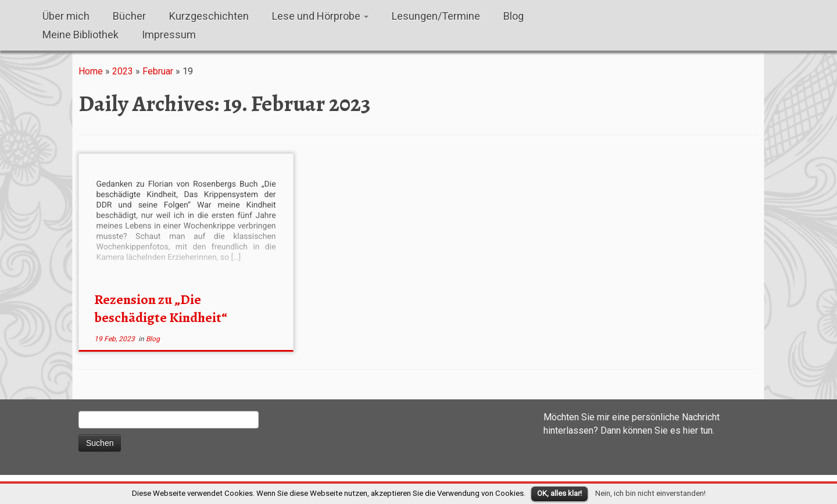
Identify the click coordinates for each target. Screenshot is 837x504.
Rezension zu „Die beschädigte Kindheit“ (161, 308)
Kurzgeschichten (209, 16)
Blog (514, 16)
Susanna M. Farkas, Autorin (0, 12)
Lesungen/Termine (436, 16)
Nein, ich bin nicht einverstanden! (650, 493)
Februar (158, 71)
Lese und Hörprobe (320, 16)
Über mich (66, 16)
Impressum (169, 35)
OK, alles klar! (559, 493)
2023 (123, 71)
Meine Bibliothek (81, 35)
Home (91, 71)
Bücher (129, 16)
